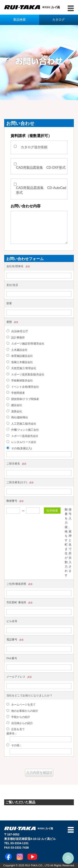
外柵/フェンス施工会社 (23, 430)
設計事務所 (16, 337)
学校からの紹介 (18, 717)
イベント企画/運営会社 (23, 387)
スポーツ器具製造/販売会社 (25, 374)
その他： (14, 745)
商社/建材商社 (17, 417)
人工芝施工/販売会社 (21, 424)
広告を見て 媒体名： (16, 731)
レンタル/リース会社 (21, 442)
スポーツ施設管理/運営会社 (25, 343)
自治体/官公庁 (17, 331)
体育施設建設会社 (20, 356)
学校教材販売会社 (20, 380)
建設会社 (14, 405)
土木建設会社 (17, 350)
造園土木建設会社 (20, 362)
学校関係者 (16, 393)
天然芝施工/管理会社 (21, 368)
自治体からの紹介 (20, 723)
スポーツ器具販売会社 (22, 436)
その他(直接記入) (19, 448)
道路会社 (14, 411)
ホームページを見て (21, 704)
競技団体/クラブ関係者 (23, 399)
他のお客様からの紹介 (22, 711)
